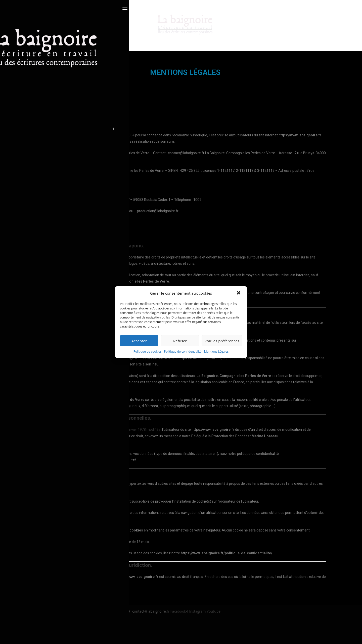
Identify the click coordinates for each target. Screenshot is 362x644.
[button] (239, 293)
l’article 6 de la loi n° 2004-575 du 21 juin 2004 (99, 135)
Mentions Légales (216, 352)
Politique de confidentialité (183, 352)
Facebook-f (180, 611)
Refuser (180, 341)
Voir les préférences (222, 341)
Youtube (214, 611)
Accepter (139, 341)
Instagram (198, 611)
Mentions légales (45, 622)
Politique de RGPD (46, 634)
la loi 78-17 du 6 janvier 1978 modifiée (131, 430)
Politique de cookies (148, 352)
